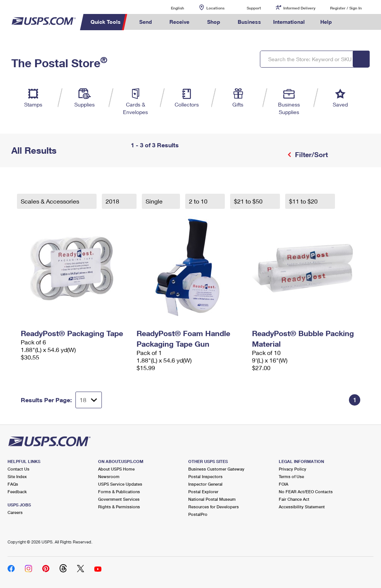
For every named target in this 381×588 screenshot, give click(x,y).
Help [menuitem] (326, 22)
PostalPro (198, 514)
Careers (15, 512)
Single (155, 201)
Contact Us (18, 469)
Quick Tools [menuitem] (106, 22)
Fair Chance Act (294, 499)
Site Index (17, 476)
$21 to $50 (249, 201)
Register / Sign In (346, 8)
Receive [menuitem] (179, 22)
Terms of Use (291, 476)
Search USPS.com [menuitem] (351, 22)
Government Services (119, 499)
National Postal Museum (212, 499)
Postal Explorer (203, 492)
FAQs (13, 484)
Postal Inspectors (205, 476)
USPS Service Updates (120, 484)
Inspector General (205, 484)
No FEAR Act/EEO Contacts (306, 492)
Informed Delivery (299, 8)
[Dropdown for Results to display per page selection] (89, 400)
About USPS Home (116, 469)
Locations (215, 8)
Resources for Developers (214, 507)
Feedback (17, 492)
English (170, 8)
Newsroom (109, 476)
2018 (113, 201)
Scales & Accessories (51, 201)
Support (254, 8)
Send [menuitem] (146, 22)
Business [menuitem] (249, 22)
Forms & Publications (119, 492)
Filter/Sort (310, 154)
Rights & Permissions (119, 507)
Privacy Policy (293, 469)
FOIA (283, 484)
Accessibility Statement (302, 507)
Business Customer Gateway (216, 469)
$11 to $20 (304, 201)
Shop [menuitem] (214, 22)
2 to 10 (199, 201)
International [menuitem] (289, 22)
